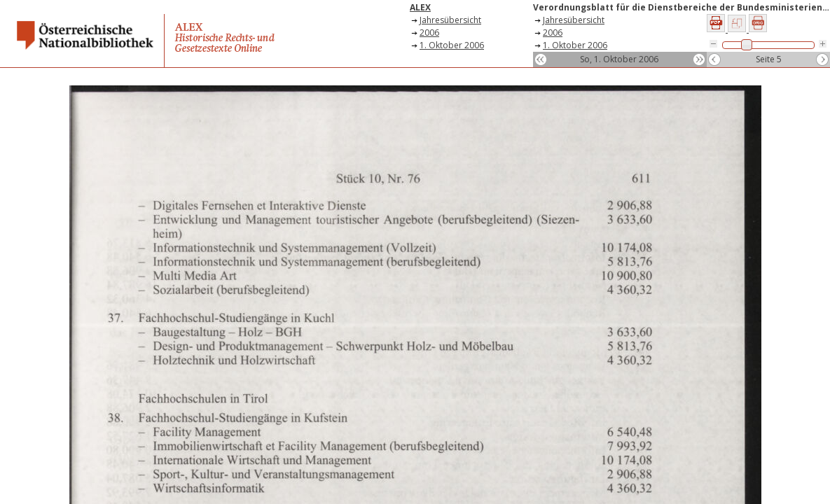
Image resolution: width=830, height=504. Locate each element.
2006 (429, 33)
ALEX (420, 7)
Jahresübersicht (450, 20)
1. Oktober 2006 (452, 45)
